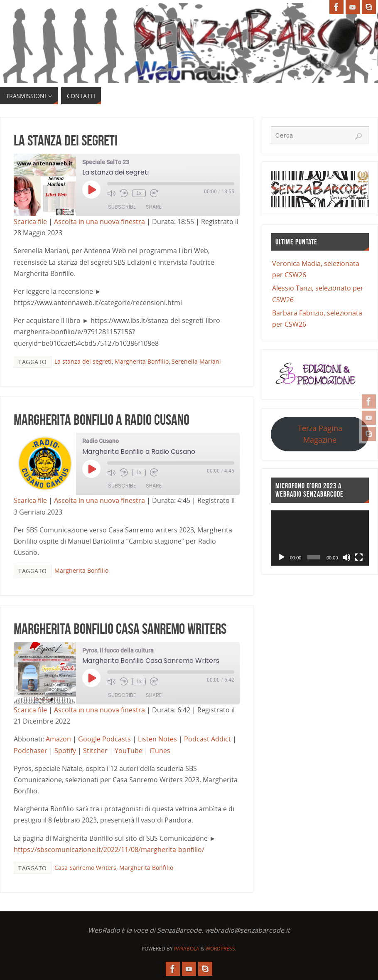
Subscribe (122, 207)
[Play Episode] (91, 190)
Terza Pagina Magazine (320, 434)
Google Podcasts (104, 739)
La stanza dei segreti (66, 140)
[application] (320, 538)
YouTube (129, 751)
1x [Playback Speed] (139, 193)
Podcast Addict (207, 739)
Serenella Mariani (196, 361)
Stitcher (95, 751)
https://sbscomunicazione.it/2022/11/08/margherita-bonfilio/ (109, 849)
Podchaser (31, 751)
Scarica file (30, 222)
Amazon (58, 739)
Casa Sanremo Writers (85, 868)
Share (154, 207)
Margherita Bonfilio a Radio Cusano (102, 420)
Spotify (65, 751)
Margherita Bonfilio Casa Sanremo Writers (120, 629)
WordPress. (221, 949)
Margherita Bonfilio (142, 361)
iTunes (160, 751)
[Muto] (346, 557)
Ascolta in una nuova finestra (99, 222)
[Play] (282, 557)
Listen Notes (157, 739)
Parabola (187, 949)
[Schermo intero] (359, 557)
